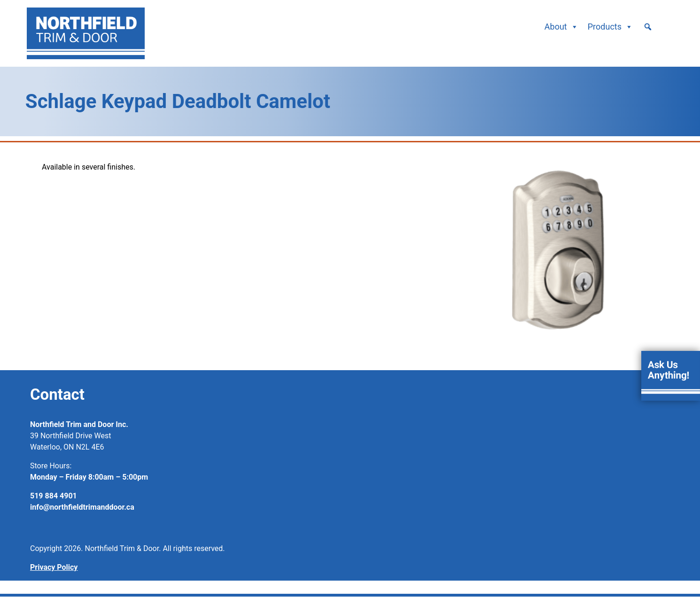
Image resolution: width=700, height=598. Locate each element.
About (561, 27)
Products (610, 27)
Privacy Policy (54, 567)
